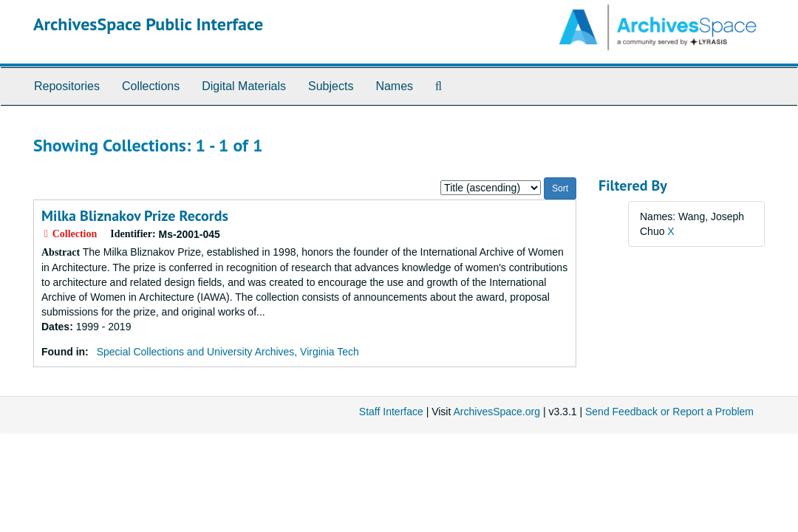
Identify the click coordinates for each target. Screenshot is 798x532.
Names (394, 86)
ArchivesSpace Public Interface (148, 24)
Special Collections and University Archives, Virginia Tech (228, 352)
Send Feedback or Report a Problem (669, 412)
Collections (151, 86)
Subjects (331, 86)
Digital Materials (244, 86)
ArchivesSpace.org (497, 412)
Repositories (67, 86)
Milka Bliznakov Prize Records (135, 216)
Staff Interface (391, 412)
